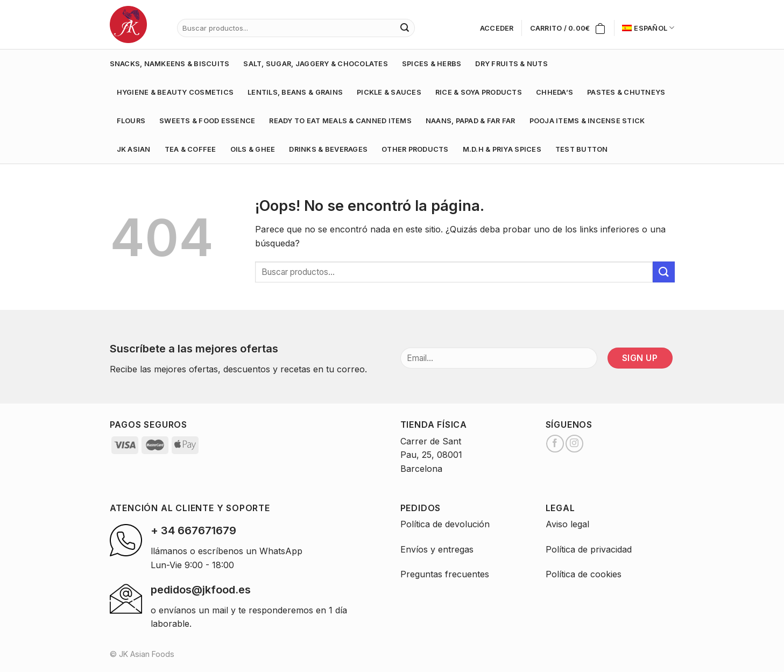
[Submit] (663, 272)
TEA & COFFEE (190, 149)
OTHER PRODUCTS (415, 149)
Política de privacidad (589, 549)
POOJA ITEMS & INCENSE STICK (587, 121)
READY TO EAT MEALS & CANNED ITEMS (340, 121)
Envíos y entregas (437, 549)
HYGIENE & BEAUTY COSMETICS (175, 92)
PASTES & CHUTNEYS (626, 92)
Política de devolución (445, 524)
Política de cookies (584, 574)
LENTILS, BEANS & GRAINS (295, 92)
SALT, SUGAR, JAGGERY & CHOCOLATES (315, 64)
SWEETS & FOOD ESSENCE (207, 121)
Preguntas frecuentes (445, 574)
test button (582, 149)
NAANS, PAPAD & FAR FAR (471, 121)
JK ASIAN (134, 149)
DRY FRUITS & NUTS (511, 64)
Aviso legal (567, 524)
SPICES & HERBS (432, 64)
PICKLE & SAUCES (389, 92)
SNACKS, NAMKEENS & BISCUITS (170, 64)
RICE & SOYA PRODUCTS (479, 92)
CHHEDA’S (555, 92)
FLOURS (131, 121)
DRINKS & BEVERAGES (328, 149)
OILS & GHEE (253, 149)
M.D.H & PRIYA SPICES (502, 149)
